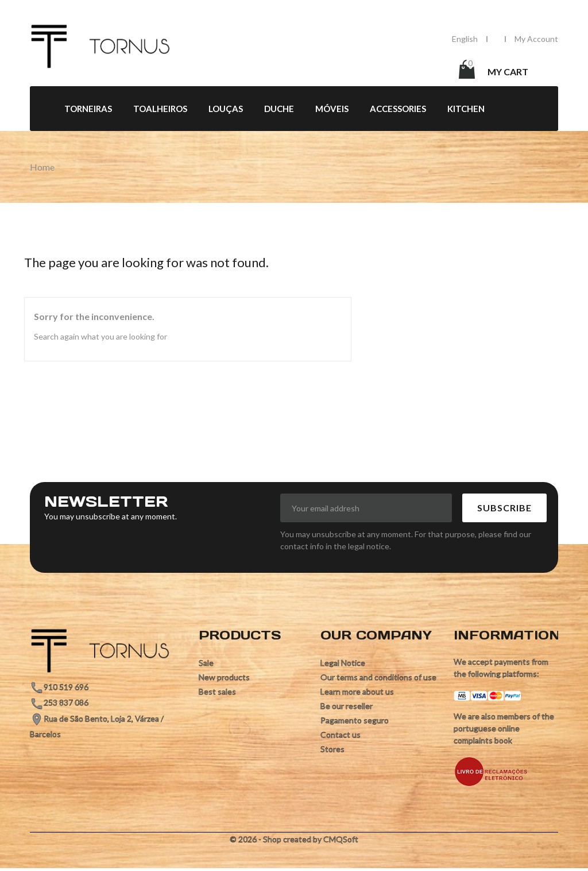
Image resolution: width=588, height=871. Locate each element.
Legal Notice (343, 663)
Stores (332, 749)
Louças (226, 109)
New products (224, 677)
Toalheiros (160, 109)
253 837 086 (66, 702)
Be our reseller (347, 706)
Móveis (332, 109)
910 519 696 (66, 687)
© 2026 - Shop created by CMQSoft (294, 839)
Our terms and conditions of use (378, 677)
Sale (206, 663)
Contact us (341, 735)
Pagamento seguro (355, 720)
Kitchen (466, 109)
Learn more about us (357, 691)
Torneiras (88, 109)
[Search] (361, 71)
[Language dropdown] (465, 39)
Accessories (398, 109)
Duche (279, 109)
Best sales (217, 691)
